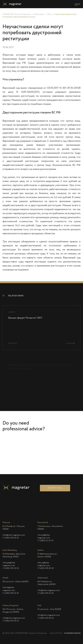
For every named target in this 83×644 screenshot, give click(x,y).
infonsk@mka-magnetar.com (44, 536)
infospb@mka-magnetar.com (9, 564)
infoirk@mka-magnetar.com (9, 589)
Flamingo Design (72, 633)
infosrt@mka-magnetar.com (44, 564)
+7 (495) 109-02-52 (11, 538)
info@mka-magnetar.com (14, 535)
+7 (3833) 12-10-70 (45, 541)
